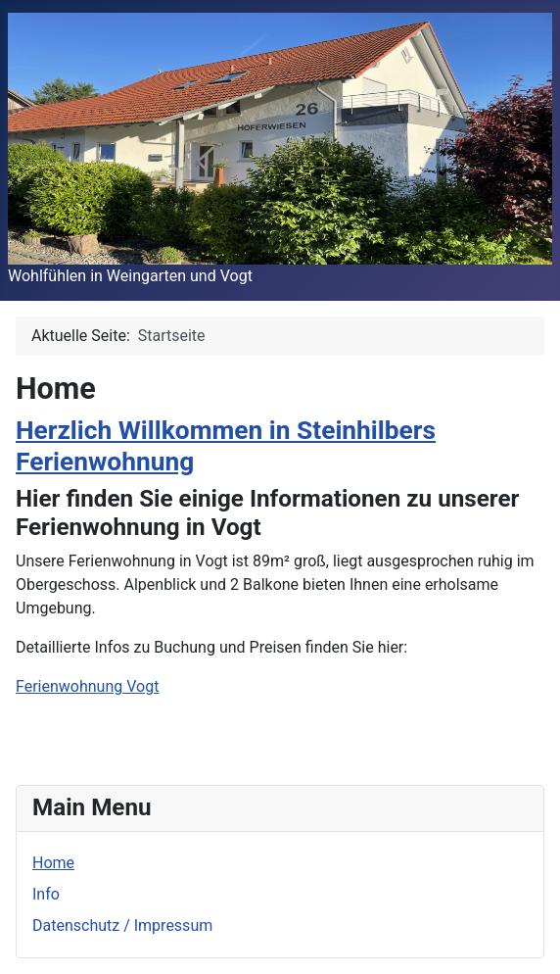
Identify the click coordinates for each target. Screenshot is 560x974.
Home (53, 863)
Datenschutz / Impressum (122, 925)
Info (46, 894)
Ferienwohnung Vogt (87, 686)
